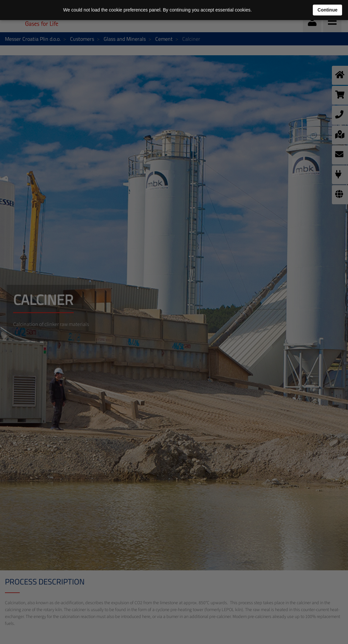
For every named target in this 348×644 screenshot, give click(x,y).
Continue (327, 10)
